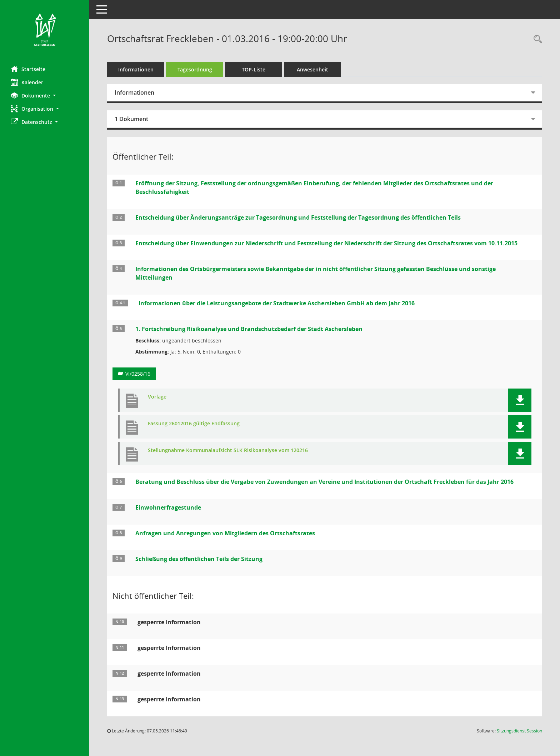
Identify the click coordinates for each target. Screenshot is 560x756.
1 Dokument (131, 119)
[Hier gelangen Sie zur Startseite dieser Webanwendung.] (45, 30)
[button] (45, 96)
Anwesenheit (312, 69)
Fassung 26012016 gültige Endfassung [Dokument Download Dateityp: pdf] (194, 424)
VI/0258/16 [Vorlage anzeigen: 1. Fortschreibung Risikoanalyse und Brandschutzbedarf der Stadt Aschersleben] (138, 374)
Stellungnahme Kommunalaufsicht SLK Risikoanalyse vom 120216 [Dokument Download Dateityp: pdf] (228, 450)
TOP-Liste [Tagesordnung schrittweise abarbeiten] (254, 69)
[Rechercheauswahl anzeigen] (536, 39)
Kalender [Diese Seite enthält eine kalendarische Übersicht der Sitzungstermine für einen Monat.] (27, 82)
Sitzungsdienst (519, 731)
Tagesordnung (195, 69)
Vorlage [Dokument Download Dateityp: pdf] (157, 397)
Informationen (136, 69)
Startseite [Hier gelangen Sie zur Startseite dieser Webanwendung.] (28, 69)
